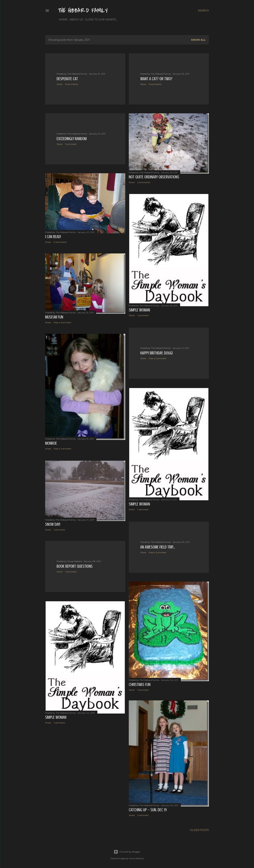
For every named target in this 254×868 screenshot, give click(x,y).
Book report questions (75, 567)
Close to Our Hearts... (100, 20)
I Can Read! (53, 237)
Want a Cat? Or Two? (156, 79)
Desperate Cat (67, 79)
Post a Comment (62, 322)
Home (62, 20)
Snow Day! (53, 524)
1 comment (71, 144)
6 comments (72, 84)
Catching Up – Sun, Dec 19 (148, 810)
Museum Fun (54, 317)
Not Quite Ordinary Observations (154, 177)
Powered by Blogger (127, 851)
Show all (198, 40)
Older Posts (199, 830)
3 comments (60, 242)
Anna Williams (136, 858)
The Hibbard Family (83, 11)
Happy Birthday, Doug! (156, 353)
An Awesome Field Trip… (158, 546)
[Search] (203, 11)
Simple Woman (139, 310)
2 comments (144, 182)
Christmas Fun (140, 684)
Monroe (51, 444)
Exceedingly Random (72, 139)
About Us (75, 20)
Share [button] (60, 84)
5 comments (155, 84)
